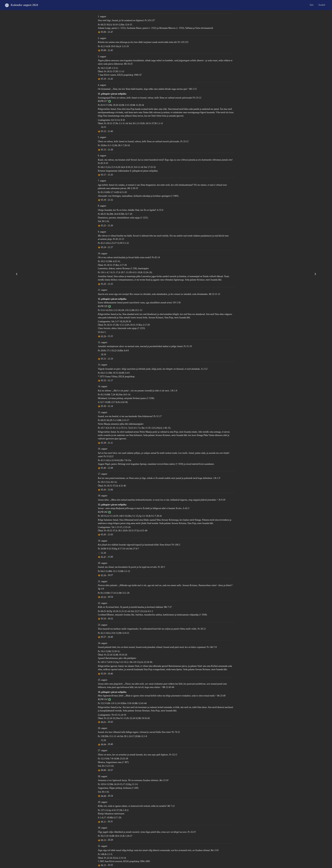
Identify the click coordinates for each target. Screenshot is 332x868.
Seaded (322, 5)
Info (312, 5)
